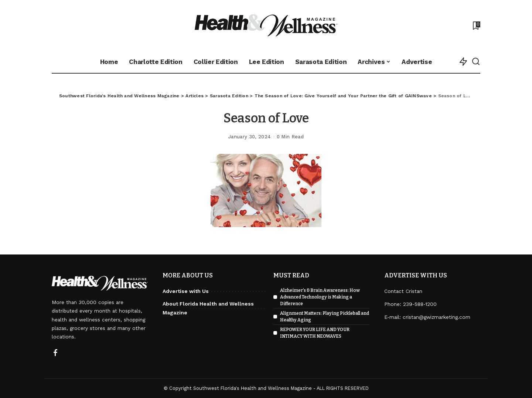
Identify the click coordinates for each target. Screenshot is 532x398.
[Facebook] (55, 353)
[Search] (476, 62)
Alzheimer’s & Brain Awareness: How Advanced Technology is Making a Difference (320, 297)
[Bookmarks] (476, 26)
